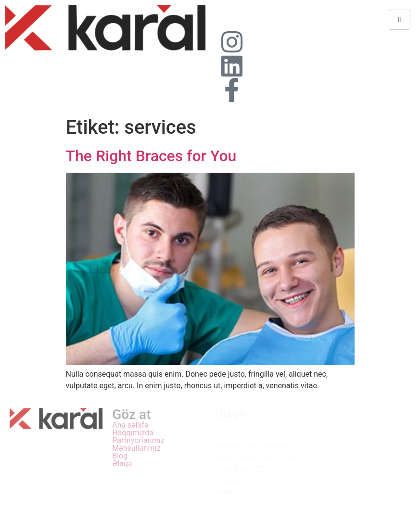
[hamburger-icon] (400, 20)
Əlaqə (122, 464)
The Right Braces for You (151, 156)
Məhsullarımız (136, 448)
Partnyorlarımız (138, 441)
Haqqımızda (133, 433)
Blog (120, 456)
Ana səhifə (130, 425)
